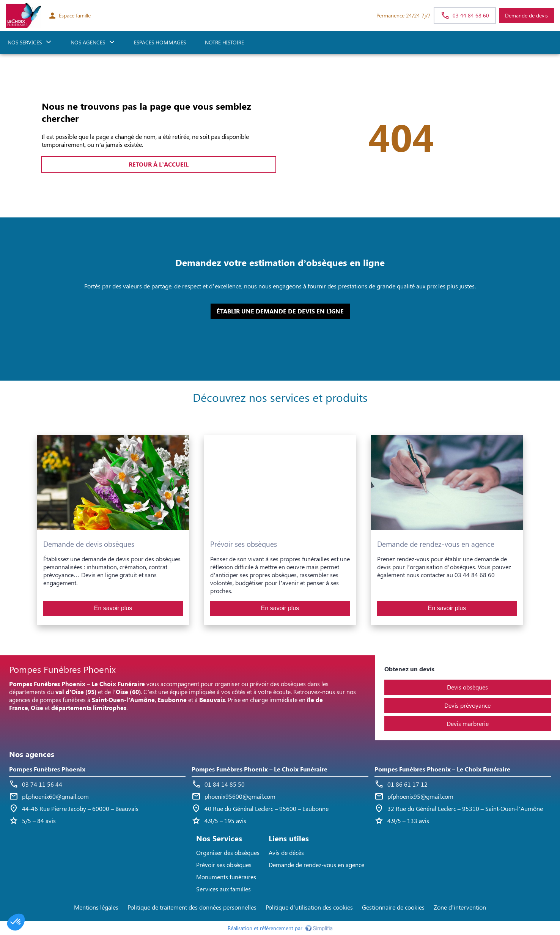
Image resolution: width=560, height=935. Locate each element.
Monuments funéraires (226, 877)
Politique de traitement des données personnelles (192, 907)
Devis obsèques (467, 687)
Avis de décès (286, 852)
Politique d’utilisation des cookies (309, 907)
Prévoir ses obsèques (224, 865)
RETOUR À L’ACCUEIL (159, 164)
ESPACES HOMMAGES (160, 42)
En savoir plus (113, 608)
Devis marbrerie (468, 723)
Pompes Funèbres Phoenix (47, 769)
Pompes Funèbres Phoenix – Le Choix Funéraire (260, 769)
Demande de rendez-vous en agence (316, 865)
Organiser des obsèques (228, 852)
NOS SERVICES (25, 42)
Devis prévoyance (467, 705)
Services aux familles (223, 889)
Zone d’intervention (460, 907)
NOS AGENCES (88, 42)
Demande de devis (526, 15)
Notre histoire (224, 42)
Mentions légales (96, 907)
